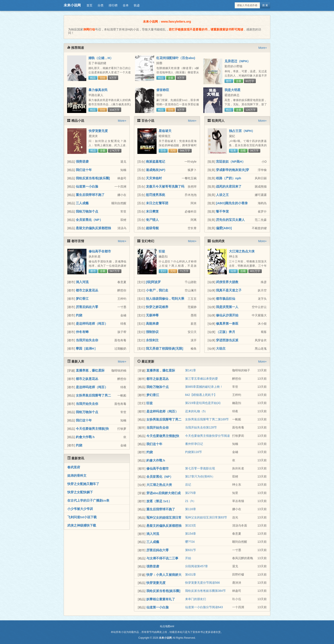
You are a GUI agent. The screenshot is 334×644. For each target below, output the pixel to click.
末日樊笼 (152, 211)
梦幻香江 (82, 299)
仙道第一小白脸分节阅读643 (204, 607)
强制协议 (152, 332)
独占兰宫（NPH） (242, 131)
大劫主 (221, 348)
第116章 (191, 509)
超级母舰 (152, 228)
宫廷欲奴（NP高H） (231, 161)
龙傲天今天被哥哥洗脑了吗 (165, 186)
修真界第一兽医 (227, 323)
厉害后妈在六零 (87, 307)
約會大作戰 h (85, 437)
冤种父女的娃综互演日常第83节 (206, 517)
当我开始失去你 (87, 340)
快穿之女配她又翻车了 (83, 484)
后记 (188, 485)
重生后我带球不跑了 (90, 195)
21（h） (191, 501)
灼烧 (79, 315)
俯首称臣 (163, 90)
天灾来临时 (154, 178)
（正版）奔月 (226, 332)
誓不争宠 (222, 211)
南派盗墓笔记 (155, 161)
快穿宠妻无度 (98, 131)
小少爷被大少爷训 (80, 509)
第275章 (191, 493)
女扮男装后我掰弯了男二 (93, 395)
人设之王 (222, 195)
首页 (89, 5)
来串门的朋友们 (196, 599)
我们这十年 (84, 170)
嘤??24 (190, 542)
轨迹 (137, 5)
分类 (101, 5)
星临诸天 (165, 131)
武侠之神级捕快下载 (82, 525)
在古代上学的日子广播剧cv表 (88, 500)
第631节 (191, 550)
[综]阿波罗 (153, 282)
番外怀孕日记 (194, 444)
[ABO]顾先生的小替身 (232, 203)
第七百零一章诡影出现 (200, 468)
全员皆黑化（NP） (89, 220)
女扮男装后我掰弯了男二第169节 (207, 419)
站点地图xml (167, 626)
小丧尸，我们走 (157, 290)
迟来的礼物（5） (196, 411)
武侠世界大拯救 (227, 282)
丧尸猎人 (152, 220)
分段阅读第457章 (197, 566)
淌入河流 (82, 282)
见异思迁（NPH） (238, 61)
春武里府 (74, 467)
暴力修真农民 (98, 90)
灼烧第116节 (194, 452)
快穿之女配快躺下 (80, 492)
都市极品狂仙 (226, 299)
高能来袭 (152, 323)
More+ (263, 48)
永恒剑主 (152, 340)
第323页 (191, 525)
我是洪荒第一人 (227, 307)
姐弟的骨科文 (77, 475)
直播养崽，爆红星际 (90, 370)
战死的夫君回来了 (229, 186)
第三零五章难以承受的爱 (202, 379)
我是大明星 (233, 90)
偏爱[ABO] (224, 228)
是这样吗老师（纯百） (92, 323)
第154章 (191, 534)
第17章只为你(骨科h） (200, 476)
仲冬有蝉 (82, 332)
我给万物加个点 (87, 211)
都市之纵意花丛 (87, 290)
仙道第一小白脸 (87, 186)
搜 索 (265, 5)
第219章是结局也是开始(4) (203, 403)
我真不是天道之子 (229, 290)
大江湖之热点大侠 (242, 251)
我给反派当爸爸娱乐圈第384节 (205, 591)
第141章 (191, 370)
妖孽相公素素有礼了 (161, 599)
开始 (188, 558)
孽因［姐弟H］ (87, 348)
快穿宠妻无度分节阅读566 (202, 583)
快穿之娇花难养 (157, 307)
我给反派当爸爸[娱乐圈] (93, 178)
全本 (126, 5)
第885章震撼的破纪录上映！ (204, 387)
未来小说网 (72, 5)
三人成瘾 (82, 203)
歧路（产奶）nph (229, 178)
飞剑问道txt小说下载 (82, 517)
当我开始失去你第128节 (201, 427)
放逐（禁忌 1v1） (159, 501)
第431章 (191, 575)
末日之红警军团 (157, 203)
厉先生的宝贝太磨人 (230, 220)
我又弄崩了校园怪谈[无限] (165, 348)
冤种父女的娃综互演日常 (164, 517)
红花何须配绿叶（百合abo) (176, 58)
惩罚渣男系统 (155, 195)
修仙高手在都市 (100, 251)
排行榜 (113, 5)
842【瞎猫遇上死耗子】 (201, 395)
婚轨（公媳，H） (101, 58)
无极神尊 (152, 315)
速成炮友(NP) (156, 170)
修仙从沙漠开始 (227, 315)
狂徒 (162, 251)
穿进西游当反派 (227, 340)
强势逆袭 (82, 161)
